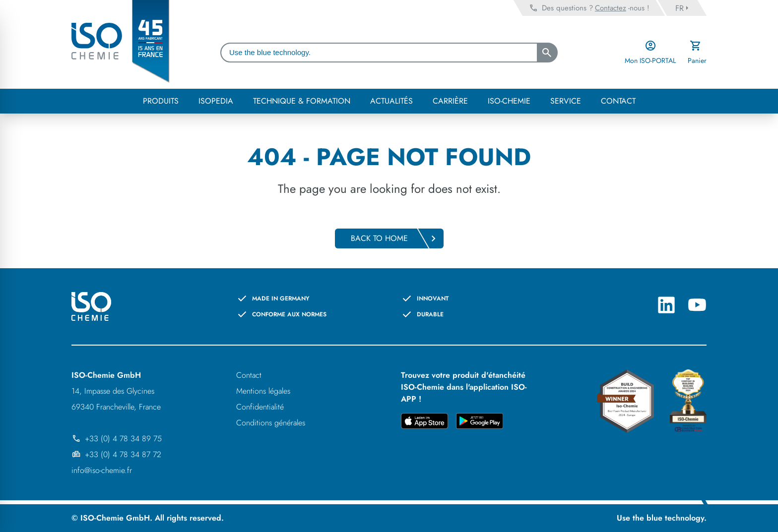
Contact (249, 375)
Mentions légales (263, 391)
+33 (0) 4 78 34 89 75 (117, 439)
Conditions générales (271, 423)
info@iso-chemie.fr (102, 470)
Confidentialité (260, 407)
